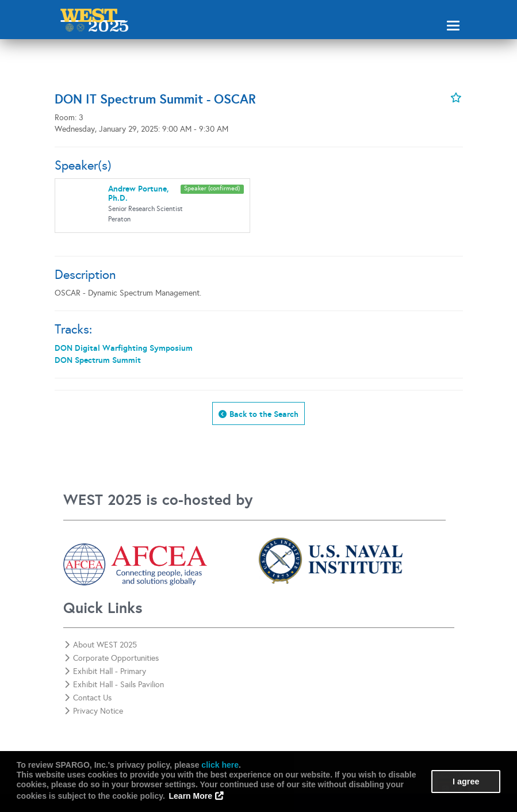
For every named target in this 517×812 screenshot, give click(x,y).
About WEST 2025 (101, 645)
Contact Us (88, 698)
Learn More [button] (191, 796)
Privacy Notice (94, 711)
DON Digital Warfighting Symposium (124, 348)
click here (220, 765)
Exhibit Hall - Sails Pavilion (114, 685)
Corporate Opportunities (112, 658)
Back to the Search (264, 414)
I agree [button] (466, 782)
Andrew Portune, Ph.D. (138, 193)
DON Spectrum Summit (98, 360)
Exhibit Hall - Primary (105, 671)
